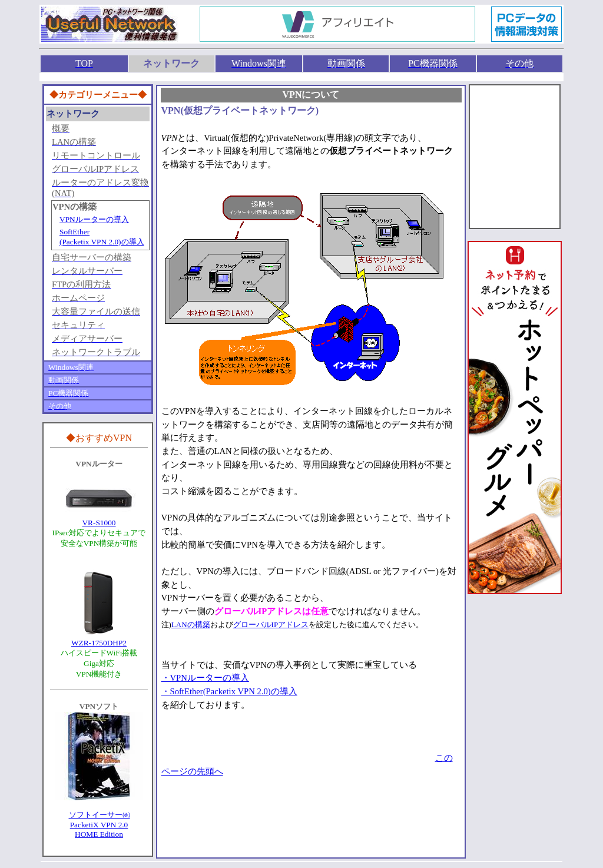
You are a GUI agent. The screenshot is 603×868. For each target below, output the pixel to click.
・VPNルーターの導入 (205, 678)
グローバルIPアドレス (271, 625)
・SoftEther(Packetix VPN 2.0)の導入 (229, 691)
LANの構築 (191, 625)
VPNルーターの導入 (94, 219)
